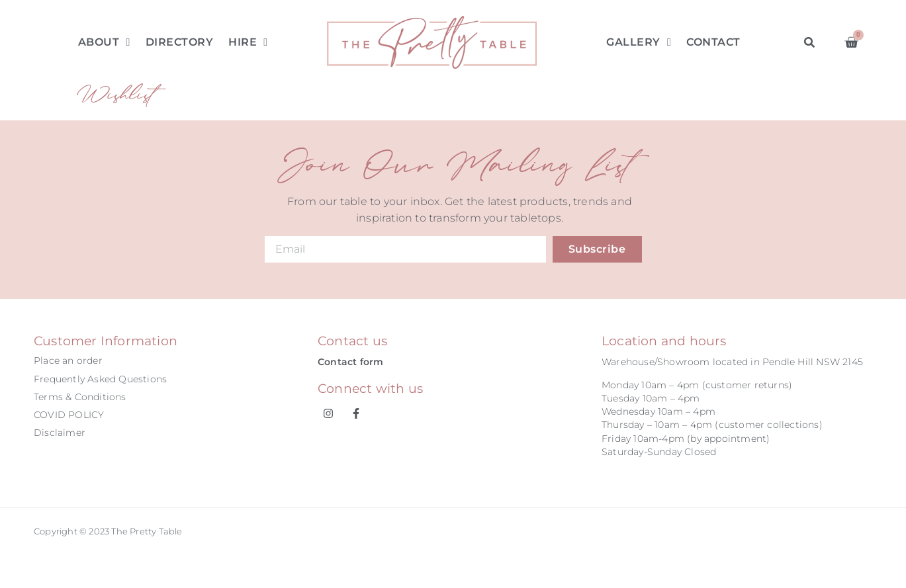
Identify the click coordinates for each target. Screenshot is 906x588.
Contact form (350, 362)
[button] (809, 42)
